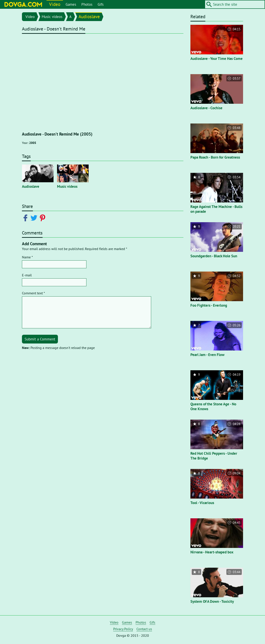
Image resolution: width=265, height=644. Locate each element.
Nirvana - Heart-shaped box (212, 552)
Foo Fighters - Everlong (209, 305)
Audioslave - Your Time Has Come (217, 59)
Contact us (144, 629)
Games (71, 4)
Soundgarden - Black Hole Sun (214, 256)
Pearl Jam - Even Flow (207, 355)
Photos (87, 4)
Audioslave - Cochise (206, 108)
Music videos (52, 17)
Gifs (101, 4)
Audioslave (89, 17)
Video (55, 4)
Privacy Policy (123, 629)
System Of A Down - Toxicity (212, 601)
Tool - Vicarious (202, 503)
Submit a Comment (40, 339)
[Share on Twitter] (35, 218)
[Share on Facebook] (26, 218)
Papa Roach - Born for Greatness (215, 157)
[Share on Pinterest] (43, 218)
